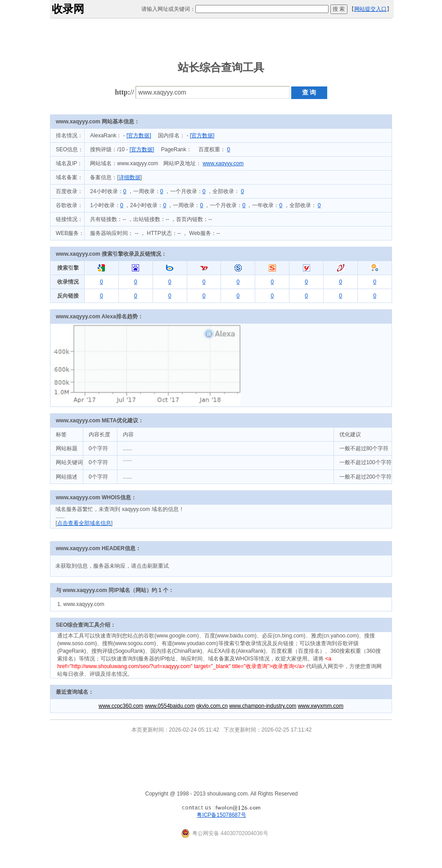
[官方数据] (139, 136)
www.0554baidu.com (170, 706)
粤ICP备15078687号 (221, 815)
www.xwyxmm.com (321, 706)
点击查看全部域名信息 (84, 523)
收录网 (68, 9)
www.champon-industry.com (263, 706)
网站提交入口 (370, 9)
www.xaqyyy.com (223, 163)
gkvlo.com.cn (212, 706)
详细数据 (130, 177)
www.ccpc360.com (121, 706)
